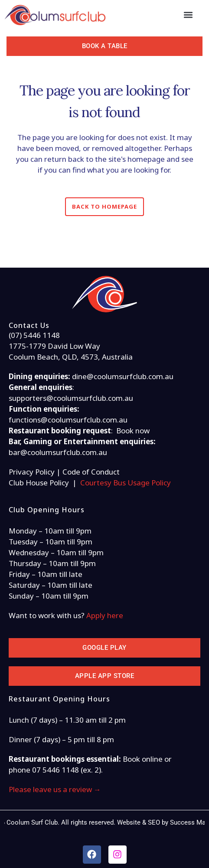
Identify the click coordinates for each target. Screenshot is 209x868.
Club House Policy (39, 483)
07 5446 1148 (56, 770)
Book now (133, 431)
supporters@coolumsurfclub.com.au (71, 398)
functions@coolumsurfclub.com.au (68, 420)
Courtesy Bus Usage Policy (126, 483)
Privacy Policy (32, 472)
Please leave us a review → (55, 789)
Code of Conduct (91, 472)
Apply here (105, 615)
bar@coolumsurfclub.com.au (58, 452)
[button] (188, 15)
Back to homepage (104, 206)
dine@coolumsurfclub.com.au (123, 376)
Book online (143, 759)
